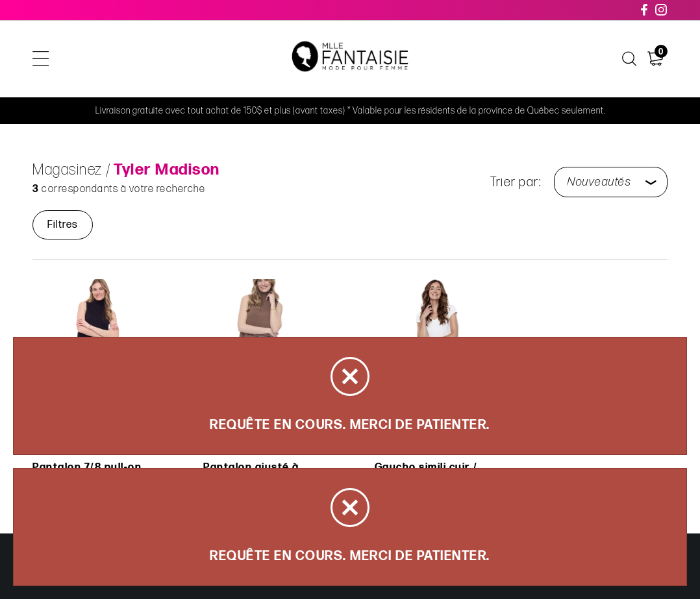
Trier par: (516, 182)
